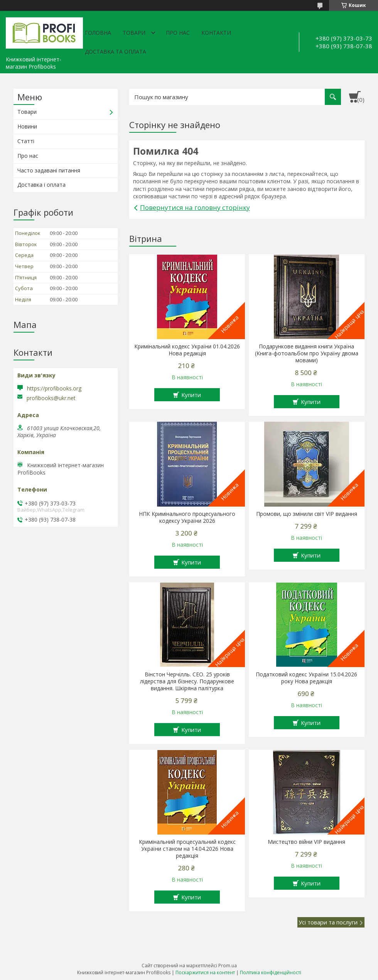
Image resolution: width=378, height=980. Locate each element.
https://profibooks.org (54, 388)
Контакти (216, 33)
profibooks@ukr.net (51, 398)
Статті (26, 141)
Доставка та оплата (116, 52)
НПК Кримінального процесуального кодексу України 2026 (187, 517)
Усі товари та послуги (328, 922)
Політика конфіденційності (271, 972)
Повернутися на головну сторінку (195, 207)
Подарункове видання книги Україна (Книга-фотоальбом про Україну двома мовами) (307, 353)
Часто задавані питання (49, 170)
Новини (27, 126)
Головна (98, 33)
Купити (191, 395)
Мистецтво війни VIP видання (306, 842)
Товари (134, 33)
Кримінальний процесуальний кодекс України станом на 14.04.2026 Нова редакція (187, 849)
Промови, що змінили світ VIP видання (307, 514)
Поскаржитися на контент (205, 972)
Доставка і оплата (41, 185)
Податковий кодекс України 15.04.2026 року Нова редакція (306, 678)
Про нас (178, 33)
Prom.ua (228, 966)
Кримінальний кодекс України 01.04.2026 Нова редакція (187, 350)
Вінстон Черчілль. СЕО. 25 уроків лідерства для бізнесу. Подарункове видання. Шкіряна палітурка (187, 681)
